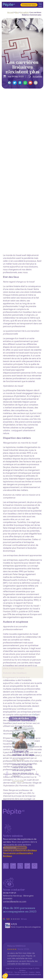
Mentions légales (14, 974)
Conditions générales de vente (31, 974)
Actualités (24, 12)
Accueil (10, 12)
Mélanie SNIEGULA (16, 964)
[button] (9, 83)
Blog (17, 12)
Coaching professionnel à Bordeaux (20, 850)
